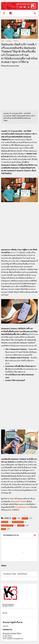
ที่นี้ (18, 510)
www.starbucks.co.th (22, 507)
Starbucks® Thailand (18, 502)
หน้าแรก (5, 613)
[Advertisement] (19, 89)
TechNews (9, 41)
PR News (16, 41)
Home (3, 41)
